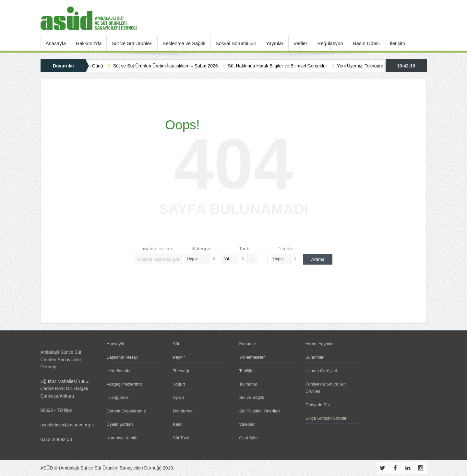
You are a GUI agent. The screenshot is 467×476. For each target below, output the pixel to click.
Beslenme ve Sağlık (184, 43)
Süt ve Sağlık (252, 397)
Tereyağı (181, 371)
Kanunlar (248, 344)
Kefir (177, 424)
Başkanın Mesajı (122, 357)
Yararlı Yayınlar (320, 344)
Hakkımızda (89, 43)
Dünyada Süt (318, 405)
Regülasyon (330, 43)
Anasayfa (56, 43)
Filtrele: (285, 249)
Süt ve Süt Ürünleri (132, 43)
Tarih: (245, 249)
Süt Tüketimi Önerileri (260, 411)
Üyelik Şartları (120, 424)
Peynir (179, 357)
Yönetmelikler (252, 357)
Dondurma (183, 411)
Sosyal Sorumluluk (236, 43)
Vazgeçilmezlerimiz (125, 384)
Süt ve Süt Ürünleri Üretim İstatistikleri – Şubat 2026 (172, 66)
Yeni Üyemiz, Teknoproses (370, 66)
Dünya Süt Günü (93, 66)
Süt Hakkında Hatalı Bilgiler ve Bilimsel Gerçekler (284, 66)
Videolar (247, 424)
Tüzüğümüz (118, 397)
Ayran (178, 397)
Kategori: (202, 249)
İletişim (397, 43)
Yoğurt (179, 384)
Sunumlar (315, 357)
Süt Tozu (181, 438)
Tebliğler (247, 371)
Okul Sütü (249, 438)
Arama (318, 259)
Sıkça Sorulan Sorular (326, 418)
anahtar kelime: (158, 249)
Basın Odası (367, 43)
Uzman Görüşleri (321, 371)
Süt (176, 344)
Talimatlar (248, 384)
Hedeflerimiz (118, 371)
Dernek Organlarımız (126, 411)
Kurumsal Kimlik (122, 438)
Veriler (300, 43)
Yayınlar (275, 43)
